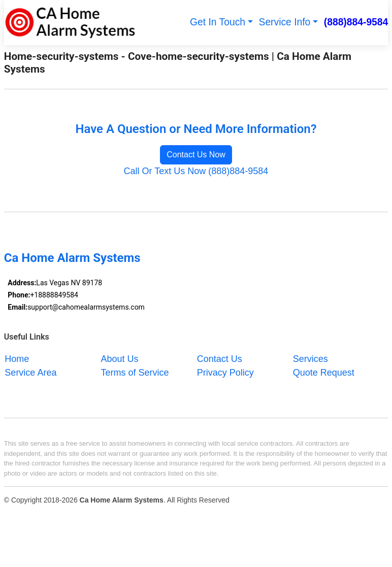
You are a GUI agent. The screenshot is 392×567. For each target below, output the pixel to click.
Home (17, 358)
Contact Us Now (196, 155)
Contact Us (220, 358)
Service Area (30, 372)
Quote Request (324, 372)
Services (311, 358)
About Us (120, 358)
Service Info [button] (285, 22)
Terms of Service (135, 372)
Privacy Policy (225, 372)
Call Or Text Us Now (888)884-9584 (196, 171)
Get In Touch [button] (218, 22)
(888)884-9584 (356, 22)
